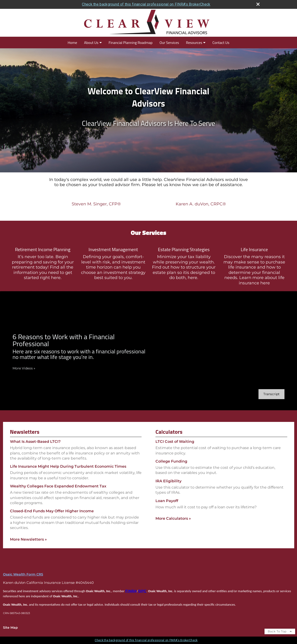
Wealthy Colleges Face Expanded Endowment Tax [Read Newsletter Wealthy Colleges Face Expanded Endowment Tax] (58, 486)
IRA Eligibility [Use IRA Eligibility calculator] (168, 481)
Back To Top (280, 631)
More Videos (24, 368)
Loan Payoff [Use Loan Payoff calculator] (167, 501)
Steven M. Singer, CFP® (96, 204)
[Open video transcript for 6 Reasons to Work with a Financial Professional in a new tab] (271, 394)
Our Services (169, 43)
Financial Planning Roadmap (131, 43)
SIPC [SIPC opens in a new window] (142, 591)
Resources (194, 43)
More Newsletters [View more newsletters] (28, 539)
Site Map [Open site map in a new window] (10, 628)
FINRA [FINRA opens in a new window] (131, 591)
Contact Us (221, 43)
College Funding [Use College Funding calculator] (171, 461)
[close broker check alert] (258, 4)
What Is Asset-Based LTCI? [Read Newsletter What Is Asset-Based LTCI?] (35, 442)
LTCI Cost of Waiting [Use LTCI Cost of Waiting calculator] (175, 442)
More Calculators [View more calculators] (173, 518)
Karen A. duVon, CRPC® (201, 204)
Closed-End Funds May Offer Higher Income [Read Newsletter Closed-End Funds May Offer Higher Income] (52, 511)
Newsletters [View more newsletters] (25, 432)
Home (73, 43)
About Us (91, 43)
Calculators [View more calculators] (169, 432)
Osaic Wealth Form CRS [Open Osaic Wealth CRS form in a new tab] (23, 574)
